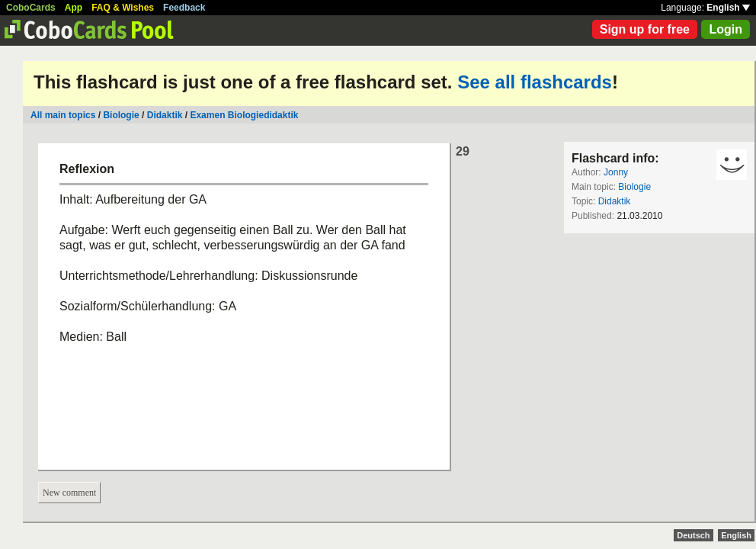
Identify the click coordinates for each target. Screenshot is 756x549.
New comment (69, 493)
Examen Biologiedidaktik (244, 115)
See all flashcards (535, 82)
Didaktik (165, 115)
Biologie (121, 115)
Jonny (616, 172)
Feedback (184, 8)
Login (726, 29)
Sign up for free (645, 29)
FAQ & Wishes (123, 8)
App (74, 8)
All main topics (63, 115)
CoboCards (31, 8)
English (728, 8)
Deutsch (693, 535)
